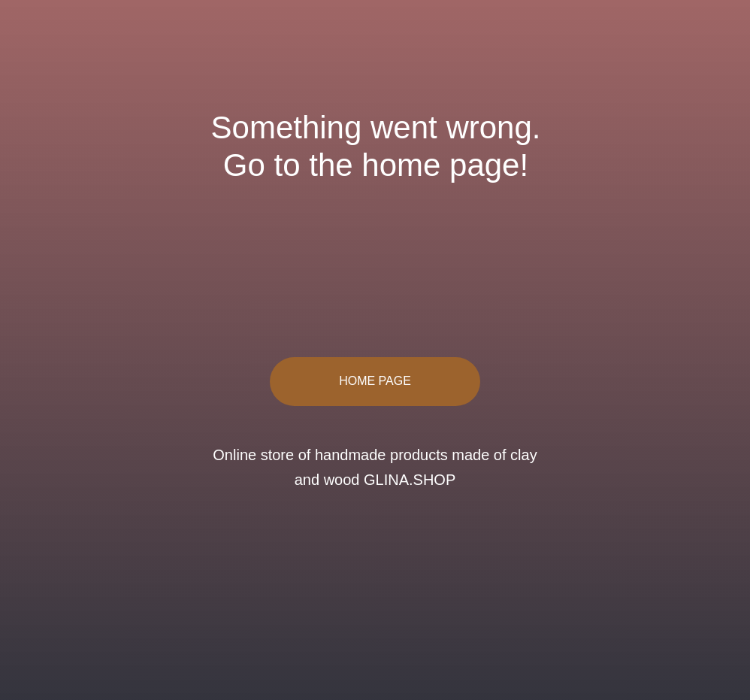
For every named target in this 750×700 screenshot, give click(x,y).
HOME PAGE (375, 381)
